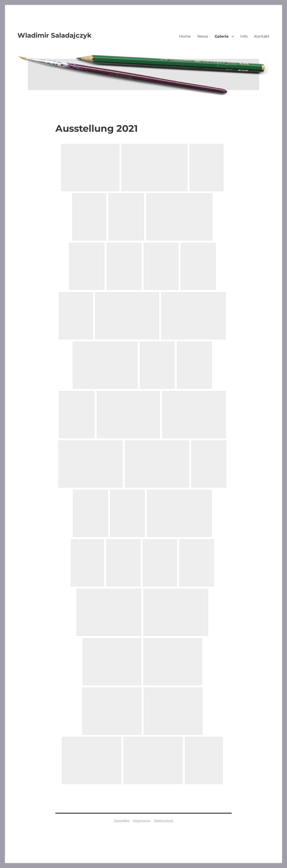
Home (185, 36)
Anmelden (122, 821)
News (203, 36)
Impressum (142, 821)
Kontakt (262, 36)
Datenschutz (164, 821)
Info (244, 36)
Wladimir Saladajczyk (54, 35)
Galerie (222, 36)
